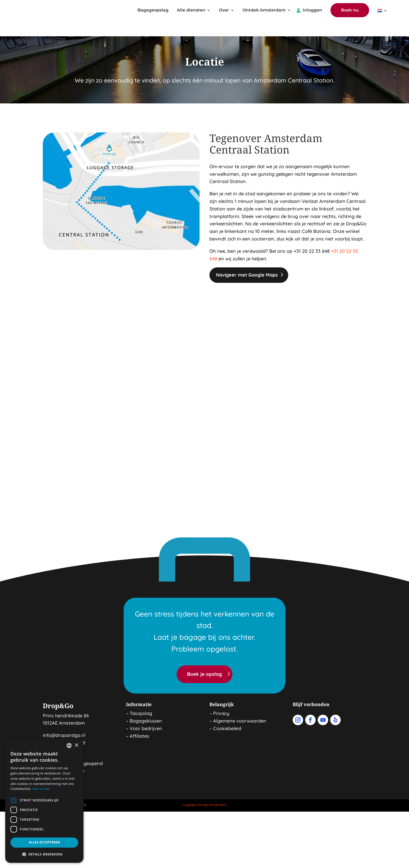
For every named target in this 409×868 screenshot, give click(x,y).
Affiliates (139, 721)
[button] (44, 854)
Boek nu (350, 10)
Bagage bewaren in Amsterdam (239, 726)
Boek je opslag (204, 659)
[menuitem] (382, 12)
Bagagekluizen (146, 706)
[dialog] (44, 801)
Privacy (221, 699)
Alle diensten (191, 11)
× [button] (76, 745)
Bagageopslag (153, 11)
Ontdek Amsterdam (264, 11)
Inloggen (312, 11)
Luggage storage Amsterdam (204, 790)
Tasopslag (141, 699)
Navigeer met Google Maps (247, 260)
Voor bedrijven (146, 714)
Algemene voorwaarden (240, 706)
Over (224, 11)
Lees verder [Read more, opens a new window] (41, 789)
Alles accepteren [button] (44, 842)
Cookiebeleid (227, 714)
